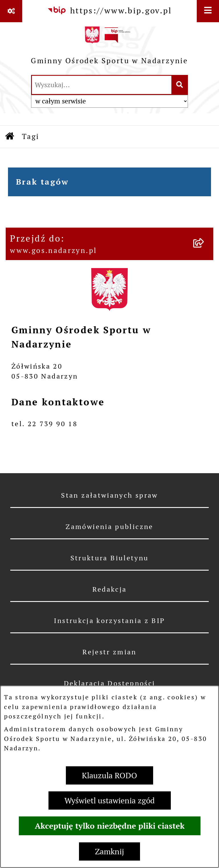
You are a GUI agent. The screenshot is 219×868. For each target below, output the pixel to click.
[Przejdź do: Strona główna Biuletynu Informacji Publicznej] (10, 137)
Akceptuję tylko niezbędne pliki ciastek (110, 826)
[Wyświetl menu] (208, 11)
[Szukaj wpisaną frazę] (180, 85)
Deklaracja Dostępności (110, 683)
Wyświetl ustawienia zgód (110, 800)
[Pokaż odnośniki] (11, 11)
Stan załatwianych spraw (109, 495)
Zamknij (109, 851)
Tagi (31, 136)
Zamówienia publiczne (109, 527)
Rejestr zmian (109, 652)
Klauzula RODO (109, 775)
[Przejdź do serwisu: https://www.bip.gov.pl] (109, 10)
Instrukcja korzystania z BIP (109, 621)
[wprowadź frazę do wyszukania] (102, 85)
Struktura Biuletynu (110, 558)
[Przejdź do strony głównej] (109, 48)
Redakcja (110, 589)
